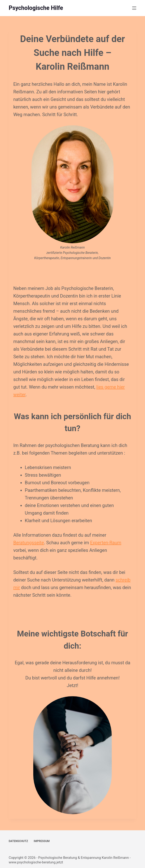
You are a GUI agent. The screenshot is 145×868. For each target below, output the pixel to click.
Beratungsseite (29, 543)
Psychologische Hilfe (36, 8)
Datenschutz (18, 841)
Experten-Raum (106, 543)
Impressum (42, 841)
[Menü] (134, 8)
